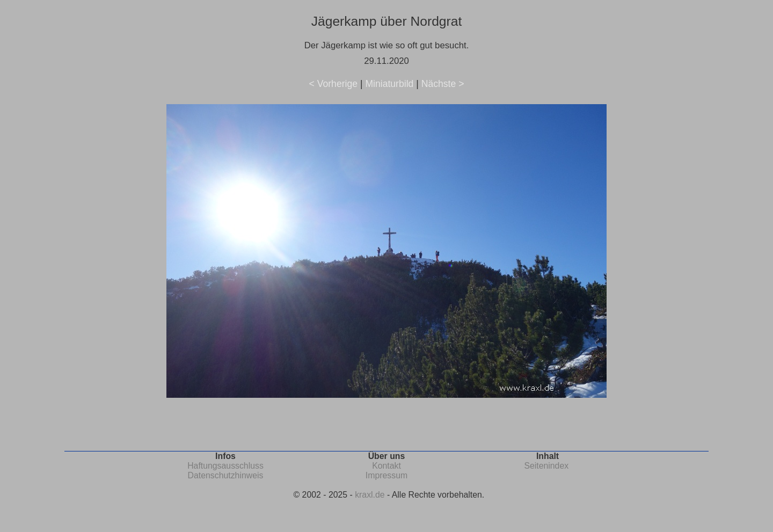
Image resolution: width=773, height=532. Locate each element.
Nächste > (443, 84)
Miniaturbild (389, 84)
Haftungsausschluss (225, 466)
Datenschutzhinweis (226, 475)
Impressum (386, 475)
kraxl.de (370, 495)
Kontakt (386, 466)
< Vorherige (333, 84)
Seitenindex (546, 466)
